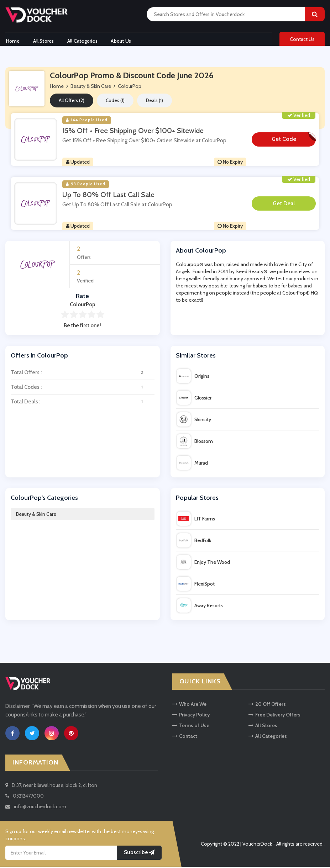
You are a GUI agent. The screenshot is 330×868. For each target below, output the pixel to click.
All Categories (83, 40)
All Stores (44, 40)
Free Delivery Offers (274, 716)
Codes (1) (115, 102)
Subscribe (139, 854)
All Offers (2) (72, 102)
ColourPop (130, 88)
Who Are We (189, 705)
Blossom (195, 443)
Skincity (194, 421)
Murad (192, 464)
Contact (185, 737)
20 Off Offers (267, 705)
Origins (193, 377)
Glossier (194, 399)
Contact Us (302, 40)
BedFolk (194, 542)
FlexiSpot (196, 585)
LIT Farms (196, 520)
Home (12, 40)
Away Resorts (200, 607)
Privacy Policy (191, 716)
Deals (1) (154, 102)
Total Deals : (83, 403)
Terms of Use (191, 726)
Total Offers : (83, 374)
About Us (123, 40)
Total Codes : (83, 388)
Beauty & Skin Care (36, 515)
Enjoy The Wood (203, 563)
